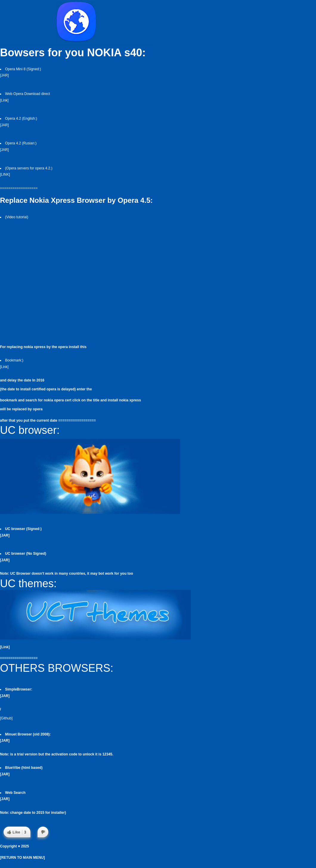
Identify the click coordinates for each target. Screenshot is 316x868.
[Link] (4, 100)
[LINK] (5, 174)
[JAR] (4, 75)
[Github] (6, 718)
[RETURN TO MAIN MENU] (22, 858)
